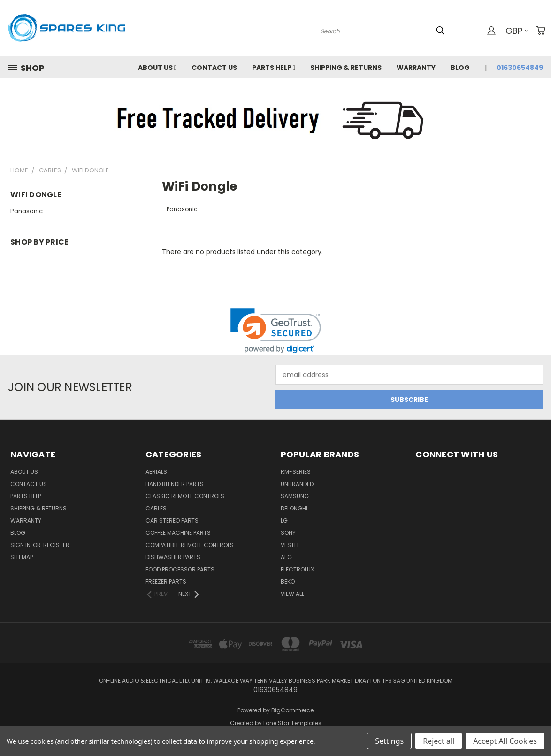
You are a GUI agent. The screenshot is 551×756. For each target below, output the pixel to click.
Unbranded (297, 484)
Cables (156, 508)
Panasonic (27, 211)
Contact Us (214, 68)
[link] (276, 331)
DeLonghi (294, 508)
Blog (460, 68)
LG (284, 521)
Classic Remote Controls (185, 496)
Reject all (439, 741)
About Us (157, 68)
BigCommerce (292, 710)
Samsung (295, 496)
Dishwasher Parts (173, 557)
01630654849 (520, 68)
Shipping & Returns (346, 68)
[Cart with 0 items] (541, 31)
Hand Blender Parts (175, 484)
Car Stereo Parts (172, 521)
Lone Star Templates (292, 723)
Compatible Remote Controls (190, 545)
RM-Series (296, 472)
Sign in (21, 545)
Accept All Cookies (505, 741)
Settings (389, 741)
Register (56, 545)
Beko (288, 582)
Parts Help (274, 68)
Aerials (156, 472)
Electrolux (297, 569)
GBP (517, 31)
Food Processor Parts (180, 569)
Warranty (416, 68)
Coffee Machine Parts (178, 533)
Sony (288, 533)
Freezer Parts (166, 582)
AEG (286, 557)
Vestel (290, 545)
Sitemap (22, 557)
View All (292, 594)
